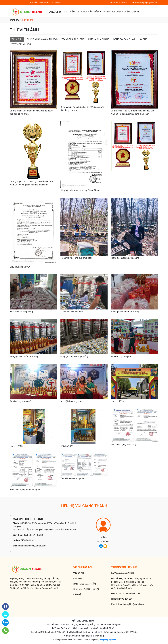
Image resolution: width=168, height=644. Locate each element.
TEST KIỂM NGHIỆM (21, 44)
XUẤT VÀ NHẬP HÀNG (99, 39)
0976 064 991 (27, 540)
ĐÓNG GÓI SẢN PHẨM (124, 39)
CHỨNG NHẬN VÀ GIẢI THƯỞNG (42, 39)
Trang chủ (15, 20)
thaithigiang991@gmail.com (33, 546)
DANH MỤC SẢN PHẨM (88, 12)
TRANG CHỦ (53, 12)
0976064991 (103, 541)
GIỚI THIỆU (69, 12)
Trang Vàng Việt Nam (107, 640)
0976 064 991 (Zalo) (33, 535)
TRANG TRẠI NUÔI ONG (73, 39)
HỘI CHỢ (143, 39)
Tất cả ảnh (16, 39)
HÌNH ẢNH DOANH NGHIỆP (117, 12)
